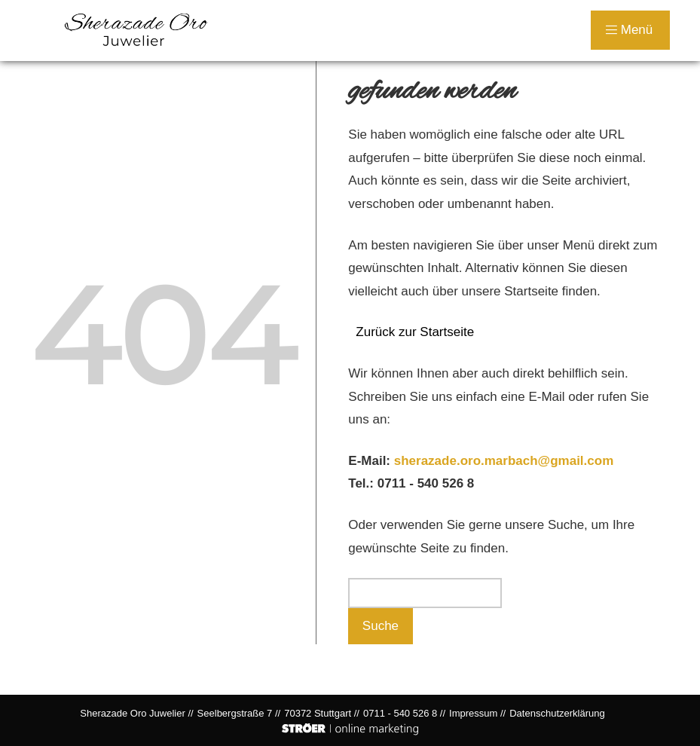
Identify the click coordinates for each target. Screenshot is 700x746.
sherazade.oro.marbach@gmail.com (504, 461)
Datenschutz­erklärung (557, 713)
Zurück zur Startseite (415, 332)
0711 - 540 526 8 (426, 483)
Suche (381, 626)
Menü (629, 30)
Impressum (473, 713)
